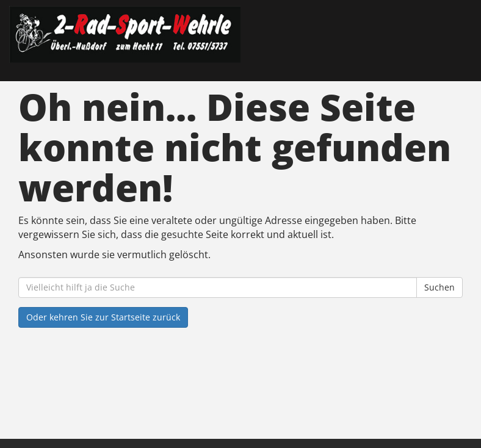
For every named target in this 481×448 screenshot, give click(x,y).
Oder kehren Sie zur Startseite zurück (103, 317)
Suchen (439, 287)
